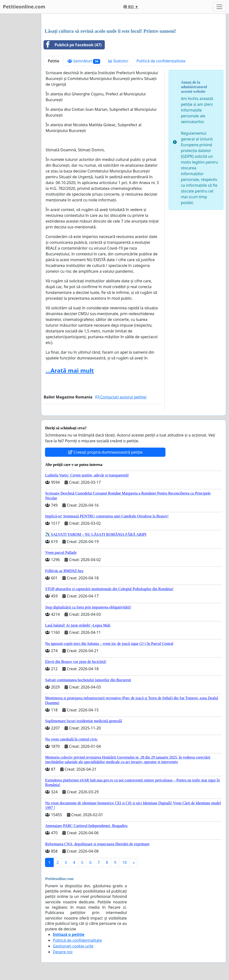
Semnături (84, 61)
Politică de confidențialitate (161, 61)
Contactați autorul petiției (121, 397)
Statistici (118, 61)
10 (124, 862)
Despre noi (62, 952)
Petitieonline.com (24, 7)
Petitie (53, 61)
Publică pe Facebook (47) (73, 45)
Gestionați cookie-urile (73, 946)
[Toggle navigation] (219, 7)
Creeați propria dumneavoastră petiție (105, 452)
